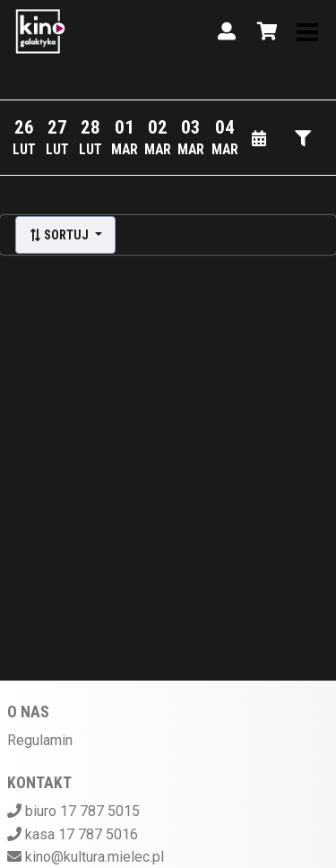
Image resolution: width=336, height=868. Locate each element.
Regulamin (40, 740)
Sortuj (60, 235)
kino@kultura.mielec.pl (95, 857)
